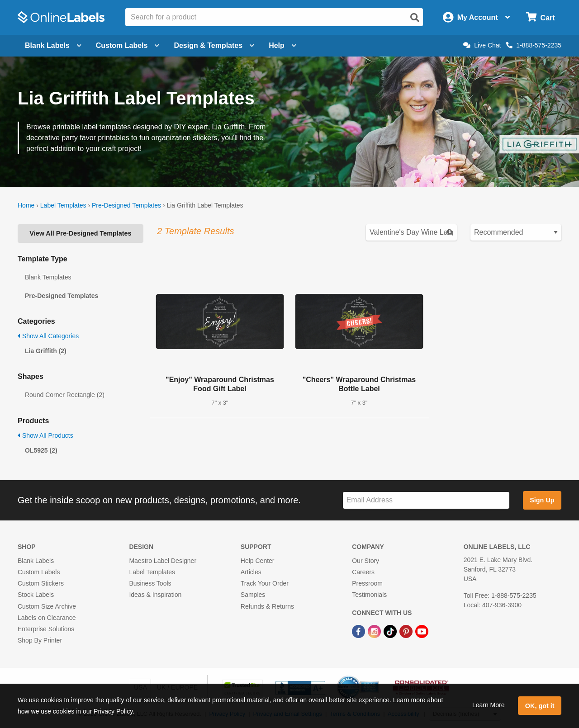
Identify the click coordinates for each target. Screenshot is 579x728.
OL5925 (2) (41, 450)
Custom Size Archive (47, 606)
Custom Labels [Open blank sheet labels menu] (128, 45)
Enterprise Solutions (46, 629)
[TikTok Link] (391, 631)
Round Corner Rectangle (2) (65, 395)
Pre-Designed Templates (126, 205)
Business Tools (150, 583)
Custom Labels (39, 572)
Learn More (489, 705)
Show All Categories (48, 336)
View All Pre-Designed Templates (80, 233)
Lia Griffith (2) (46, 351)
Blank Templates (48, 277)
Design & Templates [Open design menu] (214, 45)
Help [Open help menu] (282, 45)
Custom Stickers (41, 583)
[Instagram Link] (375, 631)
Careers (363, 572)
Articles (251, 572)
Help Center (258, 561)
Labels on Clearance (47, 618)
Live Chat (482, 45)
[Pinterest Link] (407, 631)
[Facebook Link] (359, 631)
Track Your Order (265, 583)
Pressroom (367, 583)
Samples (253, 595)
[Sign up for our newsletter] (426, 500)
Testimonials (369, 595)
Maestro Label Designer (163, 561)
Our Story (365, 561)
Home (26, 205)
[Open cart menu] (540, 17)
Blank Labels (36, 561)
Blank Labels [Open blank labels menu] (53, 45)
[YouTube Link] (422, 631)
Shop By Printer (40, 640)
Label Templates (63, 205)
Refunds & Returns (267, 606)
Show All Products (45, 435)
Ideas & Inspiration (155, 595)
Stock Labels (36, 595)
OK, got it (540, 706)
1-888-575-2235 (534, 45)
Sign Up (542, 500)
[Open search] (415, 18)
